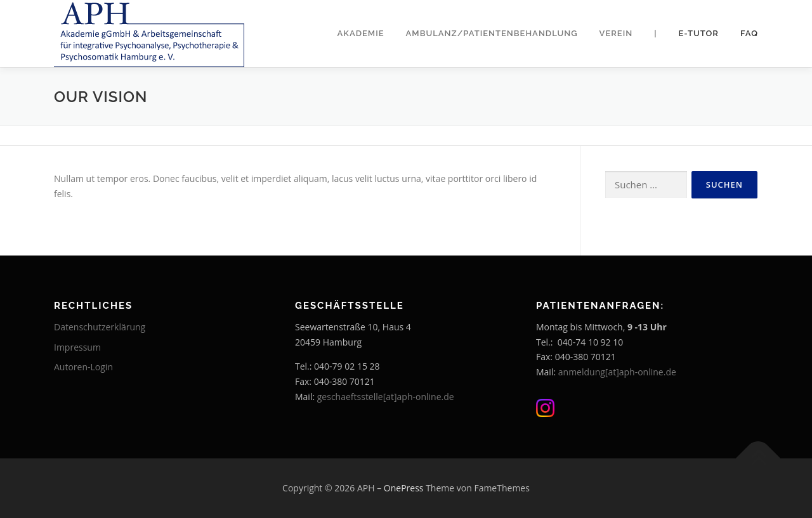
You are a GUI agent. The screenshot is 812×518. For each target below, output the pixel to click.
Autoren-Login (83, 367)
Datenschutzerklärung (100, 327)
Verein (616, 33)
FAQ (749, 33)
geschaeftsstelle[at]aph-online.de (386, 397)
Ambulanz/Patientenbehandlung (492, 33)
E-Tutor (699, 33)
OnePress (404, 488)
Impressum (77, 347)
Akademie (361, 33)
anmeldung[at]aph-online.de (617, 372)
